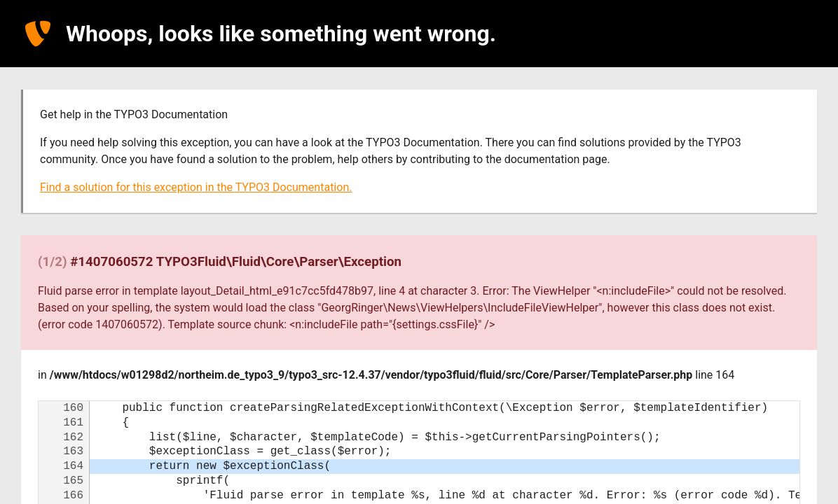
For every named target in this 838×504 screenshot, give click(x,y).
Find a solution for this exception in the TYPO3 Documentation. (196, 187)
